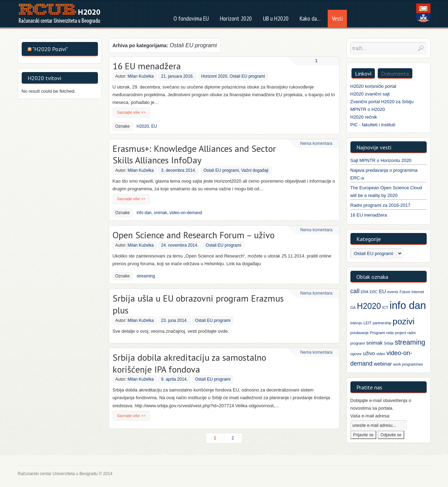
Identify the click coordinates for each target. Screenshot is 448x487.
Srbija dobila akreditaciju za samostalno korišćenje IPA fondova (189, 363)
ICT (385, 308)
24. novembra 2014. (180, 245)
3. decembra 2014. (179, 170)
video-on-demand (186, 213)
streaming (146, 276)
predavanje (360, 333)
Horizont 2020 (214, 76)
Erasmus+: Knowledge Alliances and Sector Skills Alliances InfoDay (194, 154)
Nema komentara (316, 143)
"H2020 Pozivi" (50, 49)
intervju (356, 323)
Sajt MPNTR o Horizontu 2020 (381, 160)
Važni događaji (255, 170)
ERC (374, 292)
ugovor (356, 354)
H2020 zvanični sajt (370, 94)
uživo (369, 353)
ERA (365, 292)
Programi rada (382, 333)
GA (353, 308)
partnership (382, 323)
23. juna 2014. (175, 320)
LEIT (367, 323)
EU (154, 126)
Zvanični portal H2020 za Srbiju (382, 102)
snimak (161, 213)
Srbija (389, 343)
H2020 (143, 126)
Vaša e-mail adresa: (371, 416)
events (393, 292)
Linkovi (363, 73)
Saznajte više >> (131, 112)
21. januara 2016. (177, 76)
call (355, 291)
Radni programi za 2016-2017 (381, 205)
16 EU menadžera (147, 66)
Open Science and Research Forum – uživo (194, 235)
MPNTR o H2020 (368, 109)
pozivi (404, 321)
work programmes (408, 364)
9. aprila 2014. (175, 379)
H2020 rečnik (364, 117)
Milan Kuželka (141, 76)
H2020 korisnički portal (374, 86)
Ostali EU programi (247, 76)
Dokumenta (395, 73)
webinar (383, 364)
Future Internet (412, 292)
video (381, 354)
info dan (144, 213)
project (400, 333)
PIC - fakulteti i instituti (373, 125)
